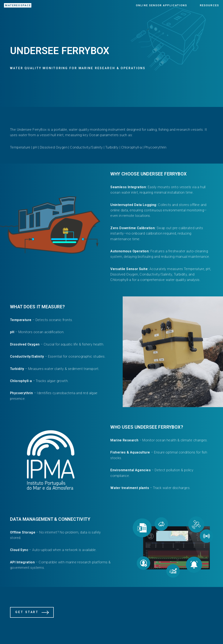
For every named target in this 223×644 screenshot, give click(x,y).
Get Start (27, 612)
